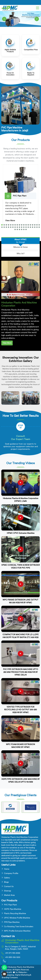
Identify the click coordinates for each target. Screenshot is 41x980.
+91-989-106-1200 (13, 957)
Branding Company (10, 978)
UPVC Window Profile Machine (17, 918)
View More (10, 221)
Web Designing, (8, 975)
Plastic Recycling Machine (15, 913)
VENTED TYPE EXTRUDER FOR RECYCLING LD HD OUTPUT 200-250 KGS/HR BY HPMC (20, 710)
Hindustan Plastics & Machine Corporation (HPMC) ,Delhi (21, 500)
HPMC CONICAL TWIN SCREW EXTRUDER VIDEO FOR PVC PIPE (20, 566)
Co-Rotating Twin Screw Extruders (19, 927)
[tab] (20, 241)
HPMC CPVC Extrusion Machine (21, 533)
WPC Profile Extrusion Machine (17, 931)
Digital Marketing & (23, 975)
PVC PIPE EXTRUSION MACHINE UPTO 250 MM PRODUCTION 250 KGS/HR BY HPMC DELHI (21, 672)
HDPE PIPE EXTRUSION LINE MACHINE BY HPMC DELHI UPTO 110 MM (21, 781)
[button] (2, 225)
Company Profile (11, 873)
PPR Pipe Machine (12, 922)
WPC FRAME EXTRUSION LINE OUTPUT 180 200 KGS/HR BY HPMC (20, 601)
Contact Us (9, 886)
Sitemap (8, 891)
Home (7, 869)
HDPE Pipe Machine (13, 909)
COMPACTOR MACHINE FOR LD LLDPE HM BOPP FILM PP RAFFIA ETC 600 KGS (21, 636)
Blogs (6, 882)
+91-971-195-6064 (13, 953)
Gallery (7, 878)
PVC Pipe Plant (10, 905)
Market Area (9, 895)
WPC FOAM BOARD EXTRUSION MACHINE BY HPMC (20, 746)
